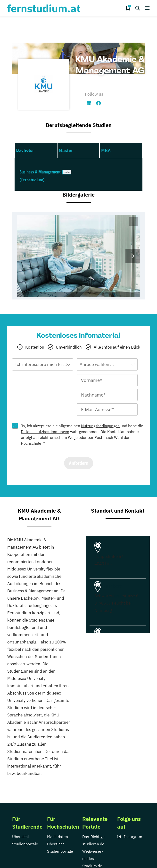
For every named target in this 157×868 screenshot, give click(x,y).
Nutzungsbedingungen (100, 426)
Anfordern (79, 463)
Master (66, 150)
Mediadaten (58, 837)
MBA (106, 150)
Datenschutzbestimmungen (45, 432)
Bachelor (25, 150)
